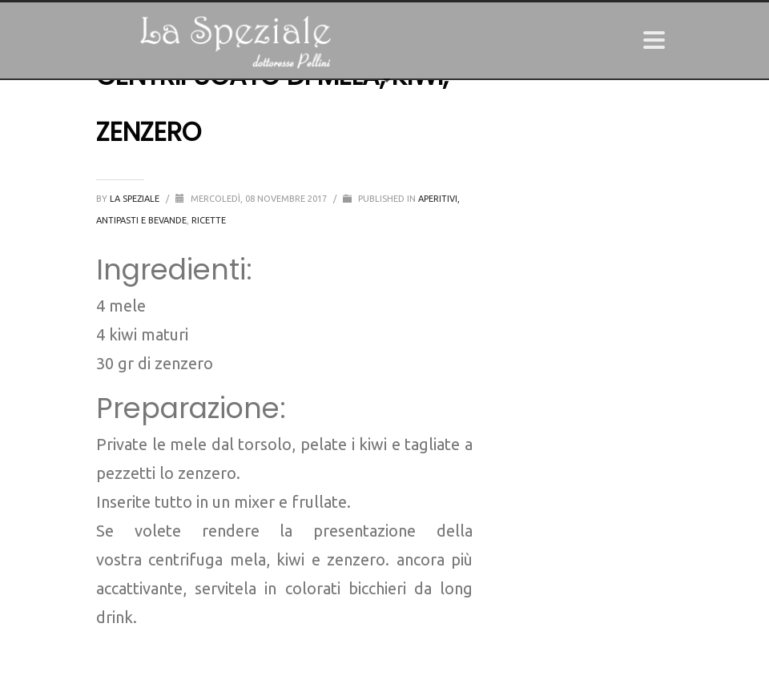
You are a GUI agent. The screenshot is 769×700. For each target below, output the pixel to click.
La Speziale (136, 199)
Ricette (209, 220)
